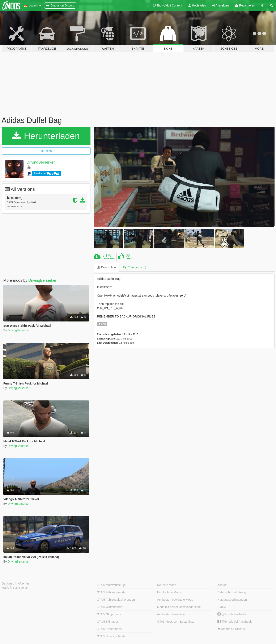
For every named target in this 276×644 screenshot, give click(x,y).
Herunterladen (46, 136)
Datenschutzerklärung (232, 592)
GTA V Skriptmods (109, 614)
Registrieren (245, 5)
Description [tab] (106, 267)
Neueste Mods (167, 585)
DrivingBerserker (41, 162)
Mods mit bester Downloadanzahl (179, 607)
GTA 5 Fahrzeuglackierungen (116, 600)
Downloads (109, 258)
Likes (129, 258)
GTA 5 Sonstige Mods (111, 636)
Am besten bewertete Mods (175, 600)
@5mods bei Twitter (232, 614)
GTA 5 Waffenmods (109, 607)
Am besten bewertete (171, 614)
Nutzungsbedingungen (232, 600)
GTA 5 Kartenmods (109, 629)
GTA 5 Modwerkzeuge (111, 585)
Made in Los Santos (15, 588)
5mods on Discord (231, 629)
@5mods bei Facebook (235, 622)
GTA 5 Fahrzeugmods (111, 592)
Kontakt (222, 585)
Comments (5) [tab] (135, 267)
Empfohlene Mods (169, 592)
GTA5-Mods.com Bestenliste (176, 622)
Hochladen (197, 5)
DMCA (222, 607)
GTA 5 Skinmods (108, 622)
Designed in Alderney (16, 583)
